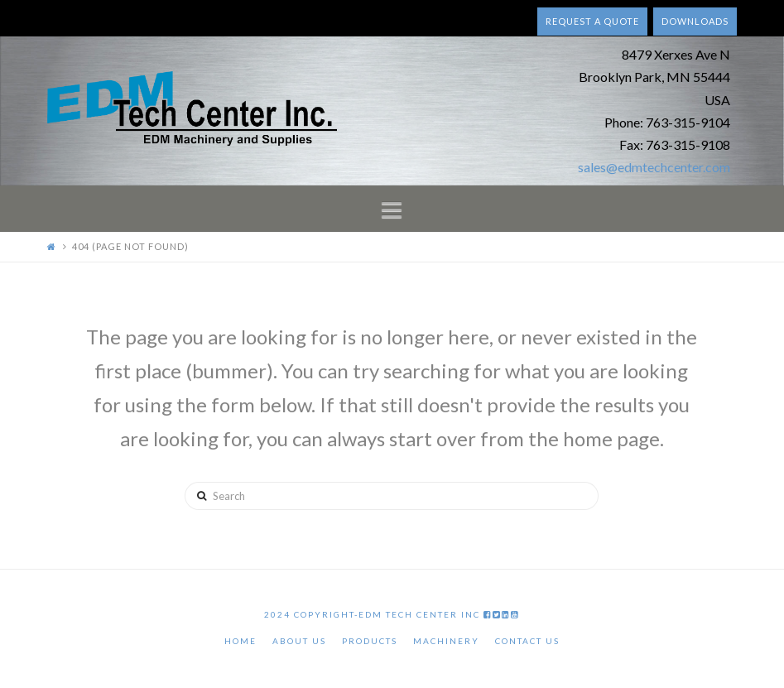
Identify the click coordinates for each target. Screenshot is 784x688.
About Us (299, 641)
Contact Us (527, 641)
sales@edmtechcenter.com (654, 167)
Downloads (695, 21)
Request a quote (592, 21)
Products (370, 641)
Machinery (446, 641)
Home (240, 641)
